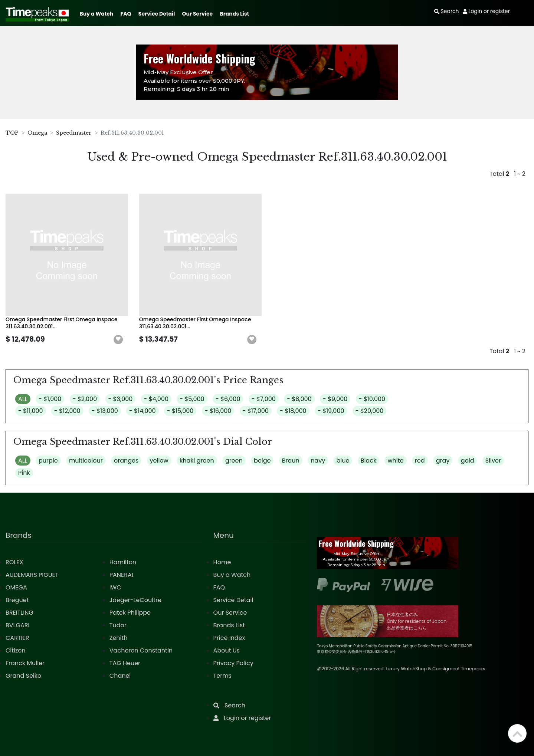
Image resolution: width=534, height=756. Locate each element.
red (420, 461)
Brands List (234, 14)
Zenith (119, 638)
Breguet (17, 600)
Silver (493, 461)
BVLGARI (17, 625)
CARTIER (17, 638)
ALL (23, 399)
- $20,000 (370, 411)
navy (318, 461)
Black (369, 461)
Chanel (120, 676)
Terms (222, 676)
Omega (37, 133)
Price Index (229, 638)
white (395, 461)
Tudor (118, 625)
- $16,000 (218, 411)
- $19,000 (331, 411)
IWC (115, 587)
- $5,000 (192, 399)
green (234, 461)
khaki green (197, 461)
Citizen (16, 650)
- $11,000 (31, 411)
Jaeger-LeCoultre (135, 600)
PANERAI (121, 575)
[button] (118, 340)
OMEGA (16, 587)
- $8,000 (299, 399)
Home (222, 562)
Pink (24, 473)
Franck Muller (25, 663)
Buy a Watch (96, 14)
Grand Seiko (23, 676)
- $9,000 (335, 399)
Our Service (198, 14)
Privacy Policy (233, 663)
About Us (227, 650)
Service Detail (157, 14)
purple (48, 461)
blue (343, 461)
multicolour (86, 461)
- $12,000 (67, 411)
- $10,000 (372, 399)
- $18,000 (293, 411)
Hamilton (123, 562)
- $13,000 (105, 411)
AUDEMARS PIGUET (32, 575)
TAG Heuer (125, 663)
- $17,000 (256, 411)
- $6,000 (228, 399)
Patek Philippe (130, 613)
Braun (291, 461)
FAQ (126, 14)
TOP (12, 133)
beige (262, 461)
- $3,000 (121, 399)
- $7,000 (264, 399)
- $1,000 (50, 399)
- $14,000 (142, 411)
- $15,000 (180, 411)
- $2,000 (85, 399)
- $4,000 (156, 399)
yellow (159, 461)
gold (468, 461)
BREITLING (19, 613)
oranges (126, 461)
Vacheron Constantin (141, 650)
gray (443, 461)
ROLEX (14, 562)
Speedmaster (74, 133)
